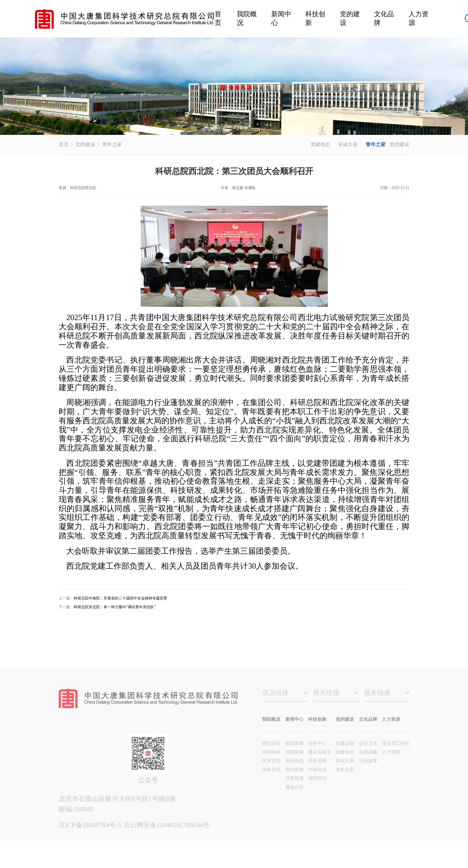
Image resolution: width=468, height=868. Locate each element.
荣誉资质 (271, 770)
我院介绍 (271, 753)
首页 (218, 18)
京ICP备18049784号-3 (91, 834)
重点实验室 (320, 761)
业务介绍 (271, 779)
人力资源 (418, 18)
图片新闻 (295, 779)
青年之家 (112, 145)
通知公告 (295, 796)
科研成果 (317, 770)
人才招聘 (391, 761)
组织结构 (271, 761)
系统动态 (295, 770)
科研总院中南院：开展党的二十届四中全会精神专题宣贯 (120, 598)
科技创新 (315, 18)
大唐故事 (368, 770)
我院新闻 (295, 761)
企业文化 (368, 753)
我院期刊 (317, 788)
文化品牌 (384, 18)
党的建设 (350, 18)
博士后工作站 (396, 753)
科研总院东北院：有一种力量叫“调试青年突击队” (115, 607)
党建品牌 (345, 753)
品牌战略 (368, 761)
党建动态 (320, 145)
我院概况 (247, 18)
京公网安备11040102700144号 (167, 834)
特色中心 (317, 753)
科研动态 (317, 779)
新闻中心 (281, 18)
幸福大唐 (348, 145)
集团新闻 (295, 753)
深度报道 (295, 788)
